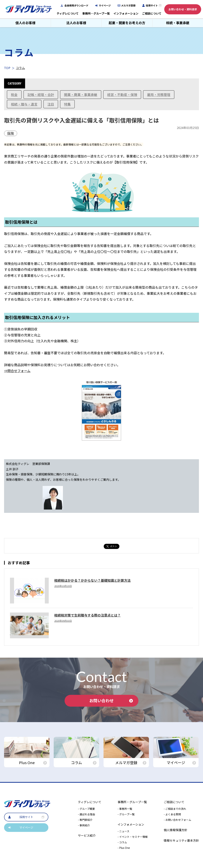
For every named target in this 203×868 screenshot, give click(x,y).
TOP (7, 68)
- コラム (122, 842)
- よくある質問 (172, 814)
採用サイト (152, 5)
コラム (20, 68)
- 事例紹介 (84, 825)
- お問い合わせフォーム (177, 820)
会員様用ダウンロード (76, 5)
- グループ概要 (86, 809)
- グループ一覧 (126, 814)
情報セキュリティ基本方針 (181, 840)
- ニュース (123, 831)
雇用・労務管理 (159, 94)
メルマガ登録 (128, 5)
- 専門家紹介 (85, 820)
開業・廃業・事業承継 (81, 94)
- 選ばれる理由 (86, 814)
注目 (51, 104)
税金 (14, 94)
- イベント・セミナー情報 (133, 837)
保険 (11, 133)
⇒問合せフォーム (17, 371)
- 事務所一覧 (125, 809)
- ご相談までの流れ (175, 809)
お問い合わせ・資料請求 (183, 9)
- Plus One (124, 848)
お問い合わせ (111, 701)
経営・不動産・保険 (122, 94)
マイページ (105, 5)
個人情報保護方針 (176, 830)
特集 (67, 104)
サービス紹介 (87, 835)
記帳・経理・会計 (41, 94)
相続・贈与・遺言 (24, 104)
